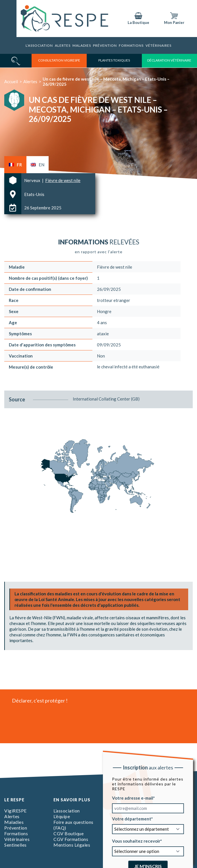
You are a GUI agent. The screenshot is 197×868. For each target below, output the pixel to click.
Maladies (82, 45)
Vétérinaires (158, 45)
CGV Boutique (69, 833)
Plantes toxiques (114, 60)
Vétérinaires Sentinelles (17, 842)
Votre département (131, 819)
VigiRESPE (15, 811)
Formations (131, 45)
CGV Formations (71, 839)
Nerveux (33, 180)
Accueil (11, 81)
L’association (39, 45)
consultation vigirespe (59, 60)
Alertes (63, 45)
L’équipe (62, 816)
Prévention (105, 45)
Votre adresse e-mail (132, 798)
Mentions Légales (72, 845)
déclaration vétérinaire (169, 60)
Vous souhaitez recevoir (136, 841)
